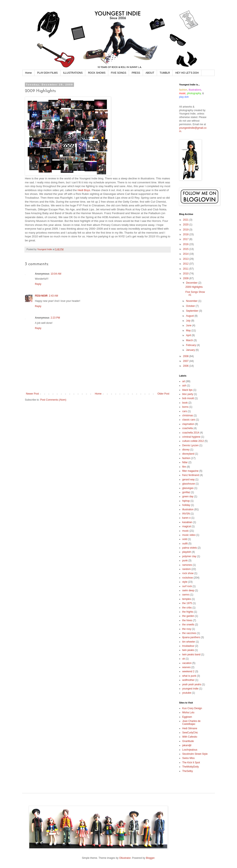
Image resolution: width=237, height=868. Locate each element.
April (189, 335)
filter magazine (190, 471)
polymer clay (189, 556)
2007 (186, 361)
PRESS (136, 73)
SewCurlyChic (190, 733)
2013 (186, 259)
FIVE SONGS (119, 73)
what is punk (189, 676)
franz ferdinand (191, 475)
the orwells (188, 625)
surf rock (187, 586)
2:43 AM (54, 296)
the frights (188, 612)
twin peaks (188, 650)
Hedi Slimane (190, 728)
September (192, 311)
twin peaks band (191, 655)
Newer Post (32, 394)
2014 (186, 254)
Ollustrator (125, 858)
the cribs (187, 608)
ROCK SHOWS (97, 73)
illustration (188, 509)
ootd (185, 539)
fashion (186, 458)
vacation (187, 663)
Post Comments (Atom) (53, 400)
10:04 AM (56, 274)
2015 (186, 249)
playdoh (187, 552)
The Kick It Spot (191, 763)
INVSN (186, 514)
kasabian (187, 522)
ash (184, 386)
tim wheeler (189, 642)
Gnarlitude (188, 741)
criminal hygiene (191, 437)
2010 (186, 274)
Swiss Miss (188, 758)
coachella (188, 428)
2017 (186, 239)
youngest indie (190, 689)
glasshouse (189, 484)
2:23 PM (55, 318)
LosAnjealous (190, 750)
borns (185, 407)
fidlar (185, 462)
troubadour (188, 646)
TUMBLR (165, 73)
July (189, 321)
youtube (187, 693)
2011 (186, 269)
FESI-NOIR (41, 296)
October (191, 306)
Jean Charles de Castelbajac (191, 723)
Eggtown (187, 717)
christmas (188, 415)
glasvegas (188, 488)
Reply (38, 284)
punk (185, 561)
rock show (188, 573)
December (192, 283)
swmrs (186, 595)
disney (186, 450)
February (191, 345)
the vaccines (189, 633)
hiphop (186, 501)
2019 (186, 230)
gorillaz (186, 492)
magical (187, 526)
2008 (186, 356)
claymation (188, 424)
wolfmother (188, 680)
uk (184, 659)
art (184, 381)
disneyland (188, 454)
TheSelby (188, 771)
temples (187, 599)
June (189, 325)
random (187, 569)
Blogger (150, 858)
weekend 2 (188, 671)
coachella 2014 (191, 433)
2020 (186, 225)
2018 (186, 234)
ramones (187, 565)
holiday (186, 505)
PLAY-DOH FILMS (47, 73)
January (191, 350)
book (185, 403)
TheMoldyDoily (190, 767)
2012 (186, 264)
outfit (185, 544)
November (192, 301)
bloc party (188, 394)
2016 (186, 244)
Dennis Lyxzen (190, 445)
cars (185, 411)
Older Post (163, 394)
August (190, 316)
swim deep (188, 590)
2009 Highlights (194, 287)
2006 (186, 366)
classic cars (189, 420)
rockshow (188, 578)
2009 (186, 278)
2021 (186, 220)
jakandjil (187, 745)
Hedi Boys (84, 190)
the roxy (187, 629)
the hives (187, 620)
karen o (186, 518)
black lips (187, 390)
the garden (188, 616)
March (190, 340)
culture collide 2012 (193, 441)
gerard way (188, 480)
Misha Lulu (188, 712)
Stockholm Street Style (195, 754)
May (189, 330)
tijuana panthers (191, 637)
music (185, 531)
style (185, 582)
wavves (186, 667)
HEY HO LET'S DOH (187, 73)
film (184, 467)
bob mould (188, 398)
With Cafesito (190, 737)
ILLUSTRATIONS (73, 73)
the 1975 (187, 603)
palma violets (190, 548)
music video (189, 535)
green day (188, 496)
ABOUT (150, 73)
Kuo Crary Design (192, 708)
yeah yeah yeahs (192, 684)
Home (28, 73)
